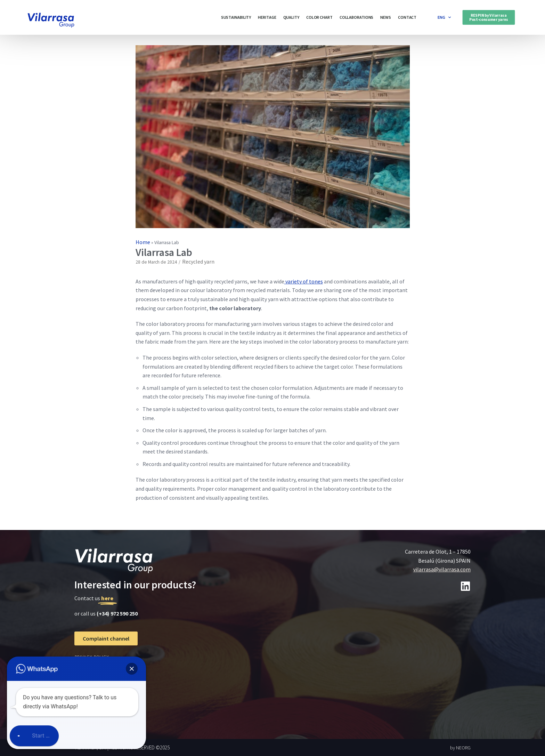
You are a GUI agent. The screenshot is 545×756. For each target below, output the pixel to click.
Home (143, 242)
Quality (291, 17)
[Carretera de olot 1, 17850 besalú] (376, 661)
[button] (489, 17)
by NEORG (460, 748)
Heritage (267, 17)
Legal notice (90, 682)
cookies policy (92, 669)
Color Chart (319, 17)
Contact (407, 17)
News (386, 17)
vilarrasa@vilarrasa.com (442, 569)
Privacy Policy (92, 657)
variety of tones (304, 281)
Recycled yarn (198, 262)
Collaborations (357, 17)
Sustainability (236, 17)
